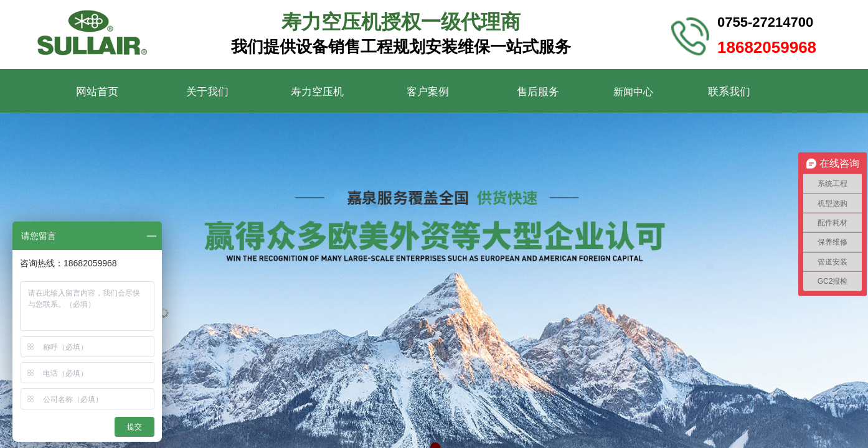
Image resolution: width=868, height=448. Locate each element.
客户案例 (428, 92)
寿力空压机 (317, 92)
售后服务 (538, 92)
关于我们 (207, 92)
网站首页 (97, 92)
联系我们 (729, 92)
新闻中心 (633, 92)
